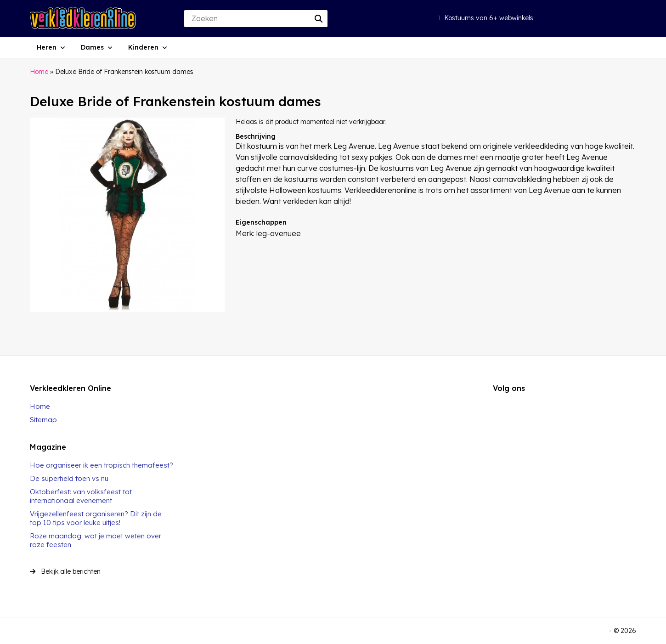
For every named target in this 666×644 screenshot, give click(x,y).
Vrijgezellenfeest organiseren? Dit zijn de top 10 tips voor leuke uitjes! (96, 518)
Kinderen (143, 47)
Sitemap (43, 420)
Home (39, 72)
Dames (92, 47)
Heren (47, 47)
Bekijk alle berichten (65, 571)
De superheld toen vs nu (69, 478)
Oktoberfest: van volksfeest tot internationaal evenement (81, 496)
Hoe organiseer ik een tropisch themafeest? (102, 465)
